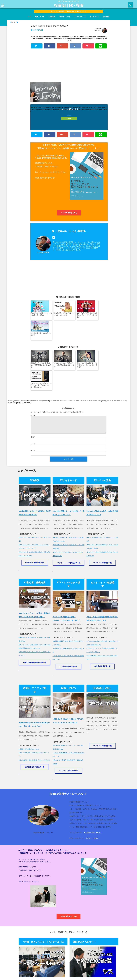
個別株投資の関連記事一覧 (35, 728)
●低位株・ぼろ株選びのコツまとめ (29, 710)
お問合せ (106, 17)
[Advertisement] (69, 68)
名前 (33, 397)
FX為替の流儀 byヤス (93, 794)
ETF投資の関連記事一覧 (68, 628)
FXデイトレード (65, 17)
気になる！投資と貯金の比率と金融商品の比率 (68, 724)
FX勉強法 (52, 17)
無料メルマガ (40, 17)
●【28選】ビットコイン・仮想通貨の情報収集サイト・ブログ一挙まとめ (102, 611)
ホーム (28, 970)
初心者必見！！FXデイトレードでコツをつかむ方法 (59, 314)
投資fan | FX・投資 (69, 5)
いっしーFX (98, 30)
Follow (69, 115)
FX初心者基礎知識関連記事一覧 (35, 623)
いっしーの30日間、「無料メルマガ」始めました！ (69, 11)
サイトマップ (94, 17)
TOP (29, 17)
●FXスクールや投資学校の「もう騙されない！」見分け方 (102, 499)
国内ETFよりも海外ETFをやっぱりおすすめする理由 (40, 314)
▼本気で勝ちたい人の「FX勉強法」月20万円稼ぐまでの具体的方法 (35, 473)
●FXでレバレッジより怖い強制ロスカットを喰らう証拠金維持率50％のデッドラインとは (35, 607)
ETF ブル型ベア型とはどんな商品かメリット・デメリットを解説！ (78, 315)
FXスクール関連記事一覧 (102, 523)
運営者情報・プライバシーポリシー (69, 970)
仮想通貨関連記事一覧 (102, 627)
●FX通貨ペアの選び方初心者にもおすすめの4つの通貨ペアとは (34, 600)
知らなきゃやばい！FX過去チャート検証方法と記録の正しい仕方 (59, 345)
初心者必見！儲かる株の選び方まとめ (97, 314)
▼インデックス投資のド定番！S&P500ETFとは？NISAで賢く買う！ (66, 579)
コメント (34, 375)
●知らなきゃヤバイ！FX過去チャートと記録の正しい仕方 (35, 499)
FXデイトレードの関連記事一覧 (68, 523)
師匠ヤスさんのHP (91, 970)
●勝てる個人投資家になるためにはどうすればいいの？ (34, 716)
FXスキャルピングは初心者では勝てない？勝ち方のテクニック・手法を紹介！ (98, 345)
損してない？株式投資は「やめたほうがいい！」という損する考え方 (78, 345)
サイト (33, 411)
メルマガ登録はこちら (69, 213)
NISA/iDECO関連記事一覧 (68, 732)
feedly (69, 119)
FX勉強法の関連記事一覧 (35, 523)
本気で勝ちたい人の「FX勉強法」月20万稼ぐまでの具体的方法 (40, 345)
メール (34, 404)
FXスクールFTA (80, 17)
